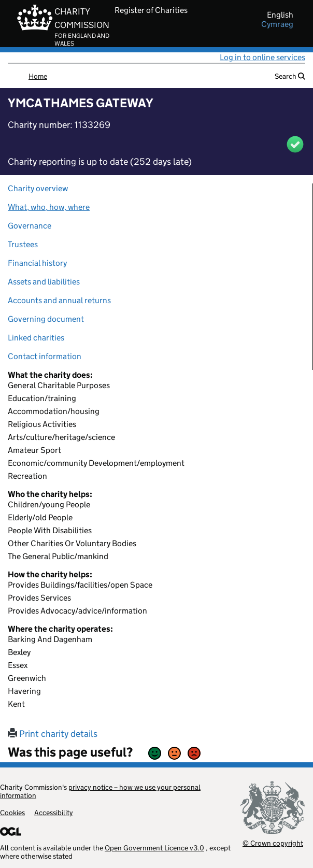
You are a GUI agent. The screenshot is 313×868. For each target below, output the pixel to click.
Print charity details (53, 734)
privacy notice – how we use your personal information (100, 791)
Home (38, 76)
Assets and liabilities (44, 282)
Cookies (12, 813)
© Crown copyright (273, 843)
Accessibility (54, 813)
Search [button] (290, 76)
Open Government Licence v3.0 (154, 848)
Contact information (45, 356)
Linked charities (36, 338)
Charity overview (38, 188)
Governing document (46, 319)
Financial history (37, 263)
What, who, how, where (49, 207)
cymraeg (277, 24)
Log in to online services (262, 57)
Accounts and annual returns (59, 300)
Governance (30, 226)
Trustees (23, 244)
